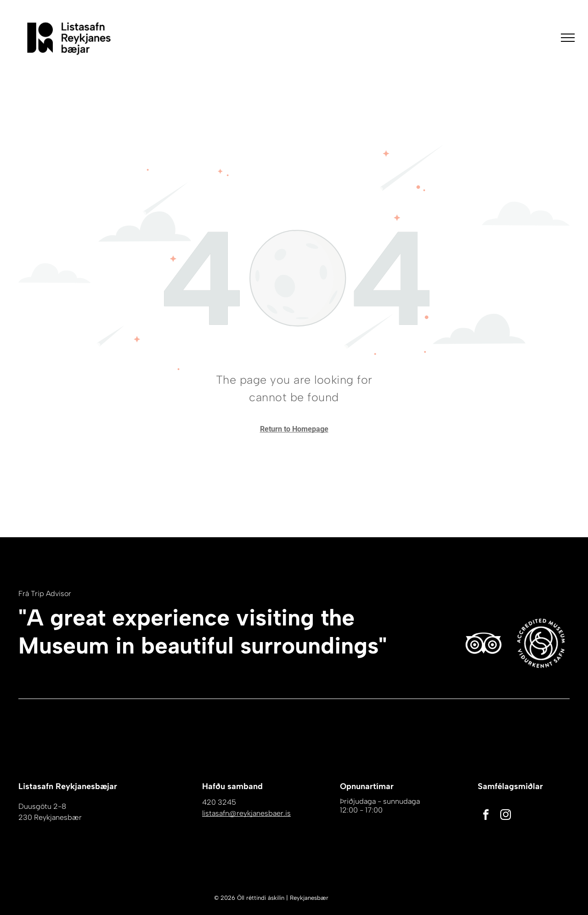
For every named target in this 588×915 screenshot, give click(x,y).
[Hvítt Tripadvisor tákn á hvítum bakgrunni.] (483, 643)
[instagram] (506, 816)
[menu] (568, 38)
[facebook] (486, 816)
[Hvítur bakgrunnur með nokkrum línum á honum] (541, 643)
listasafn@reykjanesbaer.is (246, 813)
